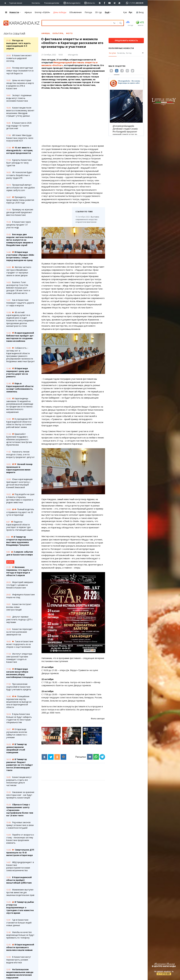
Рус (131, 12)
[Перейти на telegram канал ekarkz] (115, 3)
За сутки (112, 53)
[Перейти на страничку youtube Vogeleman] (110, 3)
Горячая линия (16, 3)
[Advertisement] (73, 117)
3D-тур (98, 12)
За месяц (121, 53)
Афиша (28, 12)
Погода (88, 12)
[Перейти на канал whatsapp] (119, 3)
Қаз (125, 12)
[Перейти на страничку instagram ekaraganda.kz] (72, 3)
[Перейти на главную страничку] (6, 3)
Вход (140, 12)
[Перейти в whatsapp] (134, 3)
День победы (60, 12)
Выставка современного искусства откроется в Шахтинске (87, 219)
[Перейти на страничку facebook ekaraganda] (105, 3)
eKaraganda (73, 54)
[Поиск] (120, 23)
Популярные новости (121, 48)
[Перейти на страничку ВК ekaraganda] (100, 3)
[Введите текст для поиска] (76, 23)
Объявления (75, 12)
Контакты (36, 3)
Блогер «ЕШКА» (42, 12)
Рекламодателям (52, 3)
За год (129, 53)
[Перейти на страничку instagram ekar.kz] (90, 3)
